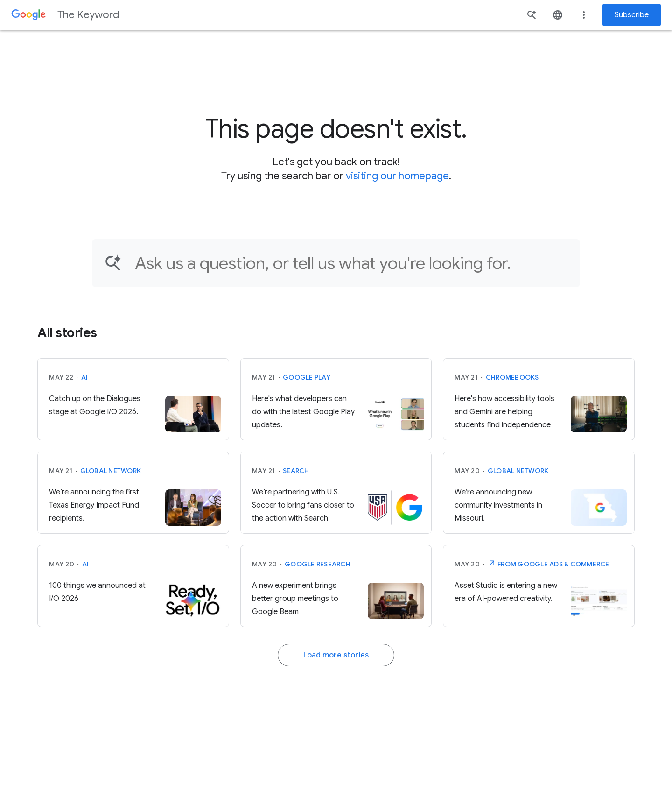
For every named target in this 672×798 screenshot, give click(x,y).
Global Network (111, 471)
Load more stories (336, 655)
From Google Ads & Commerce (549, 563)
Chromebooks (512, 377)
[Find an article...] (351, 263)
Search (296, 471)
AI (85, 377)
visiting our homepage (397, 176)
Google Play (307, 377)
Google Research (318, 564)
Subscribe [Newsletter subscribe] (632, 15)
